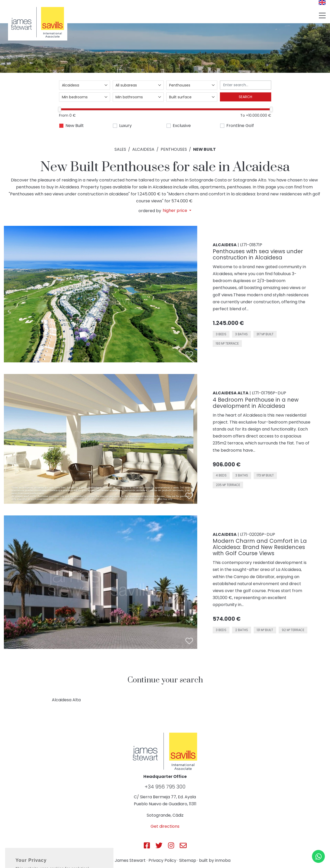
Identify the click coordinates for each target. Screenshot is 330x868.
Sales (120, 149)
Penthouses (174, 149)
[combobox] (85, 85)
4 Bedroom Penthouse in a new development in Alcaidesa (256, 403)
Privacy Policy (162, 860)
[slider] (60, 109)
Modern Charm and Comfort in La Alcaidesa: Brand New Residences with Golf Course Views (260, 547)
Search (245, 97)
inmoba (223, 860)
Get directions (165, 826)
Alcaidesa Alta (66, 700)
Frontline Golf (240, 126)
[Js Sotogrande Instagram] (171, 845)
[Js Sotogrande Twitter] (159, 845)
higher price (175, 211)
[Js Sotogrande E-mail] (183, 845)
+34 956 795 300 (165, 787)
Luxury (125, 126)
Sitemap (188, 860)
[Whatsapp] (318, 856)
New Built (75, 126)
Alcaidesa (143, 149)
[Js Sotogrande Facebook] (147, 845)
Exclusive (182, 126)
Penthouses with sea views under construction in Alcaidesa (258, 254)
